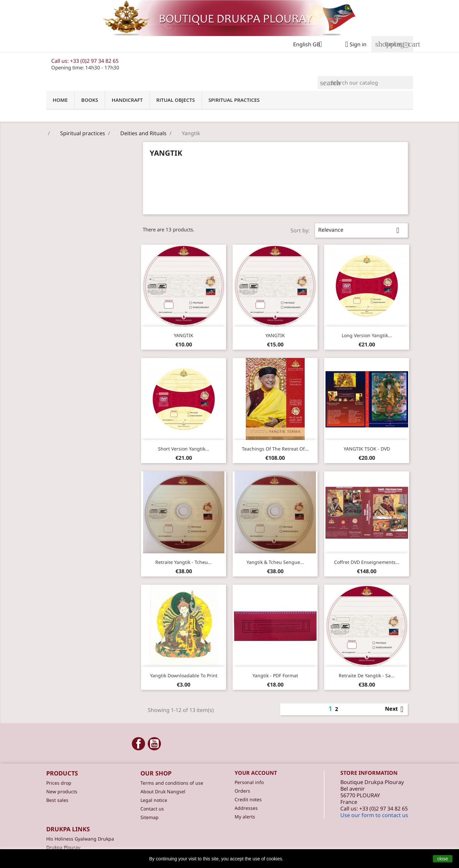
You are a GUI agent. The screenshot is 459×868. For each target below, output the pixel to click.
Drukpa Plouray (63, 847)
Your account (256, 773)
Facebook (138, 744)
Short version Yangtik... (184, 449)
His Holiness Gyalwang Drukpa (80, 839)
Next (395, 709)
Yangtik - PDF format (275, 675)
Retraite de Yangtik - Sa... (367, 675)
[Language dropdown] (310, 45)
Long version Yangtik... (367, 335)
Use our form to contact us (374, 815)
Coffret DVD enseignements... (367, 562)
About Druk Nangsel (163, 791)
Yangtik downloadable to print (184, 675)
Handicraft (127, 100)
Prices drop (59, 783)
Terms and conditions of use (172, 783)
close (443, 859)
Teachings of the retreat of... (275, 449)
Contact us (152, 809)
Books (90, 100)
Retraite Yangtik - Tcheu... (184, 562)
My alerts (245, 817)
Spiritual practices (234, 100)
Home (60, 100)
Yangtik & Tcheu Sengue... (275, 562)
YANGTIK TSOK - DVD (367, 449)
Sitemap (150, 817)
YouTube (154, 744)
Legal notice (154, 800)
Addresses (246, 808)
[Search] (365, 83)
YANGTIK (184, 335)
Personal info (249, 782)
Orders (242, 791)
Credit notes (248, 799)
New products (62, 791)
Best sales (57, 800)
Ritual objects (176, 100)
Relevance (361, 230)
